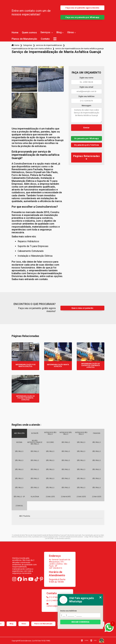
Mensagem (86, 106)
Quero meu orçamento (82, 308)
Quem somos (29, 33)
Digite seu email (86, 87)
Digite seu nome (86, 78)
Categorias (28, 45)
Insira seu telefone (68, 611)
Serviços (46, 32)
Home (15, 33)
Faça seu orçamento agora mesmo (82, 8)
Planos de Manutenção (24, 39)
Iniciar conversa (80, 622)
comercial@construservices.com (57, 605)
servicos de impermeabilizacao (49, 45)
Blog (59, 32)
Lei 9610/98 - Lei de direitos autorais (58, 538)
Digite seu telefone (86, 96)
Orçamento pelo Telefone (87, 145)
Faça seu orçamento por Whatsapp (82, 17)
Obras (71, 32)
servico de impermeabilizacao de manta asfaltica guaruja (79, 49)
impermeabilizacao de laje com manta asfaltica (32, 49)
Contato (45, 39)
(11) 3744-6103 (54, 597)
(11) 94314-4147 (54, 601)
